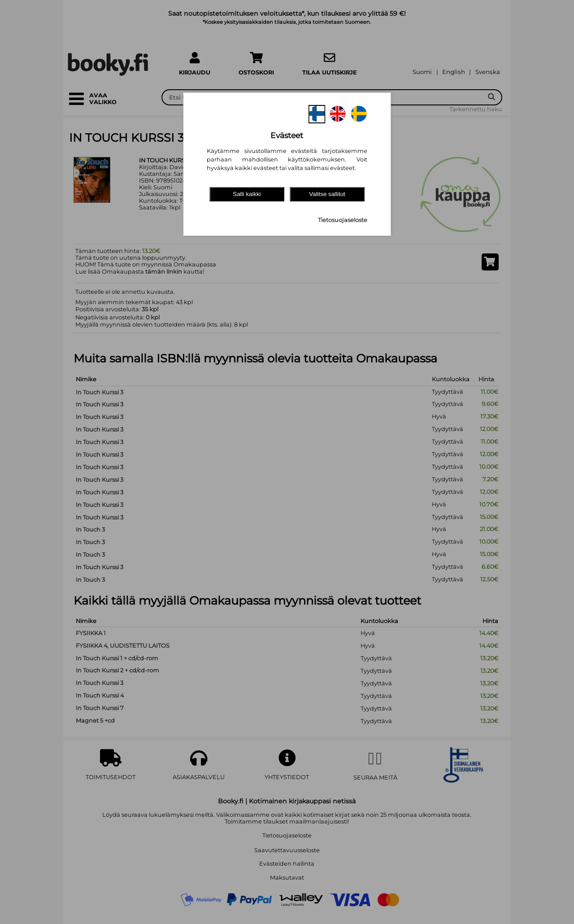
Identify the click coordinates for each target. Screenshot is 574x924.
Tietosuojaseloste (343, 220)
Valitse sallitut (327, 194)
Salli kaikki (247, 194)
